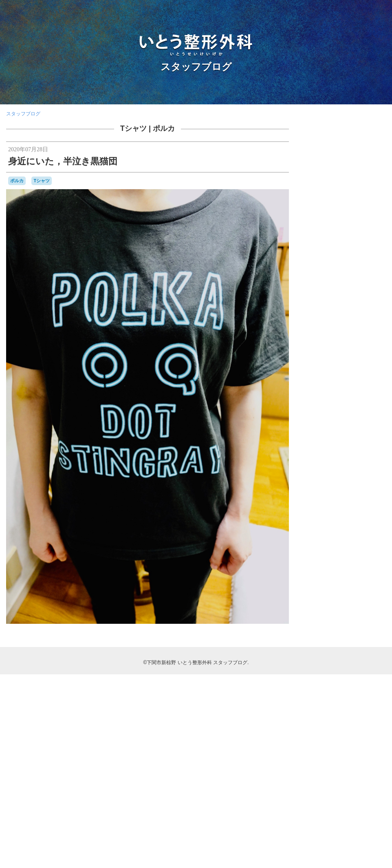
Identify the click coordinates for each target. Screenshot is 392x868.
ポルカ (164, 128)
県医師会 (341, 669)
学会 (344, 619)
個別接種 (350, 593)
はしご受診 (351, 530)
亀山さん (358, 585)
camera (344, 481)
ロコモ (362, 577)
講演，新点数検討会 (339, 686)
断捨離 (369, 628)
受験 (322, 611)
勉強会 (347, 602)
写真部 (328, 603)
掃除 (369, 620)
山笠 (357, 620)
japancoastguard (343, 496)
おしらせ (327, 530)
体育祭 (328, 594)
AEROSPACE (329, 466)
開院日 (344, 696)
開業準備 (322, 696)
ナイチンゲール (338, 562)
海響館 (318, 660)
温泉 (333, 660)
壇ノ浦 (326, 619)
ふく (371, 529)
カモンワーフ (362, 538)
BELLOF (319, 474)
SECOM (364, 512)
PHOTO (338, 511)
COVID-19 (366, 488)
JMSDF (374, 495)
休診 (314, 594)
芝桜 (354, 677)
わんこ (330, 538)
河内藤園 (372, 644)
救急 (380, 620)
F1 (313, 495)
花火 (368, 677)
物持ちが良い (355, 660)
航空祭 (337, 677)
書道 (328, 643)
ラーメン (330, 577)
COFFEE (340, 488)
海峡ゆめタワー (358, 652)
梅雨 (356, 644)
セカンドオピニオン (339, 554)
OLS (316, 512)
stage (319, 520)
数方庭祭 (319, 628)
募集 (364, 602)
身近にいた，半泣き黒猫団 (63, 161)
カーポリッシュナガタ (334, 546)
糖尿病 (360, 669)
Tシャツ (133, 128)
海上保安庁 (322, 652)
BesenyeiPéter (346, 474)
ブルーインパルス (332, 569)
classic (319, 488)
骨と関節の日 (346, 705)
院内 (362, 695)
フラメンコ (369, 562)
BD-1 (372, 466)
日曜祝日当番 (367, 636)
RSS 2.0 (318, 817)
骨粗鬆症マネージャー (350, 713)
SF (378, 512)
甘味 (323, 668)
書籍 (315, 643)
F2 (321, 496)
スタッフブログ (196, 67)
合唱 (347, 611)
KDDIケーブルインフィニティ (342, 503)
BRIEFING (321, 481)
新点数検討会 (335, 636)
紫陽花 (377, 669)
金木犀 (371, 686)
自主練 (318, 677)
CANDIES (366, 481)
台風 (335, 611)
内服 (370, 594)
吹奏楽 (365, 611)
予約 (379, 585)
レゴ (347, 577)
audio (357, 466)
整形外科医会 (345, 628)
